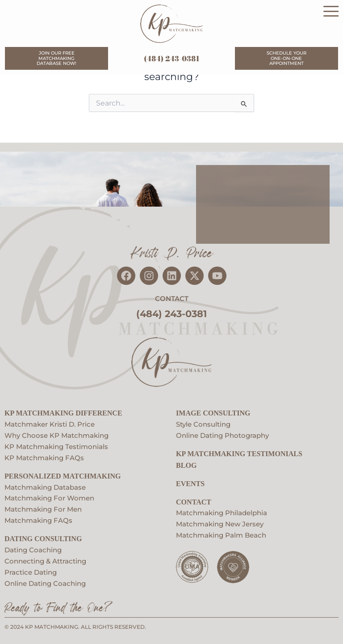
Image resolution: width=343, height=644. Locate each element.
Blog (186, 464)
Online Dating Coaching (45, 582)
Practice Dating (31, 571)
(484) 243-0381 (172, 59)
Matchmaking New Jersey (220, 523)
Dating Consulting (43, 537)
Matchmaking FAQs (38, 519)
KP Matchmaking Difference (63, 412)
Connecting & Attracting (45, 560)
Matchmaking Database (45, 486)
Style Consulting (203, 423)
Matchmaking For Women (49, 497)
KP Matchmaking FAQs (44, 457)
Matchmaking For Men (43, 508)
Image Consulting (213, 412)
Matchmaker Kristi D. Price (50, 423)
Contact (194, 501)
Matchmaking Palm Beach (221, 534)
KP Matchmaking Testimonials (56, 445)
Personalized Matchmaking (63, 475)
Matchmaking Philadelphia (222, 512)
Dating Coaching (33, 549)
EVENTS (190, 482)
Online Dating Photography (222, 434)
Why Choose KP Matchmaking (56, 434)
